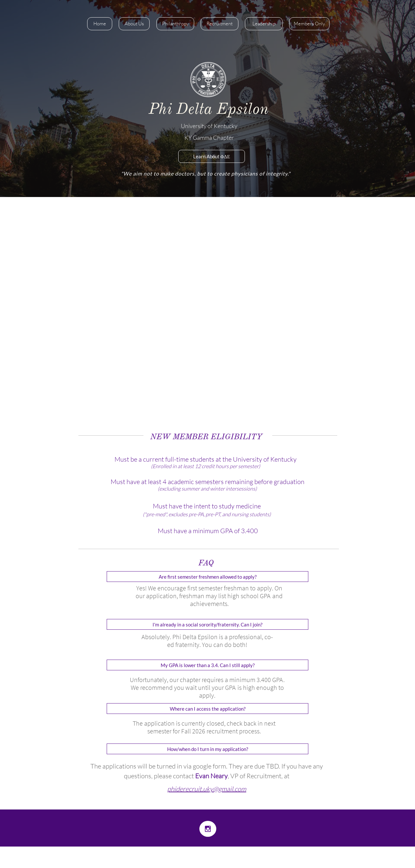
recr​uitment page (145, 304)
